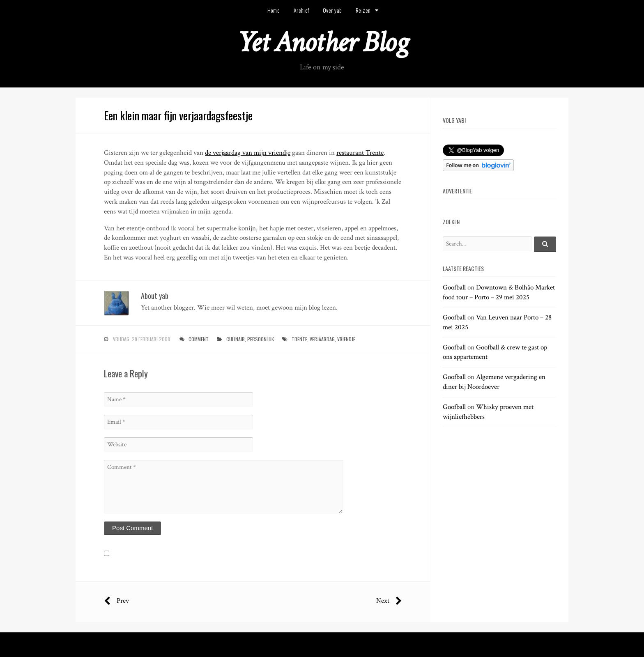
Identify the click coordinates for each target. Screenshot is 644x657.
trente (299, 339)
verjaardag (322, 339)
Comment (199, 339)
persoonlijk (261, 339)
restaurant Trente (360, 153)
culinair (236, 339)
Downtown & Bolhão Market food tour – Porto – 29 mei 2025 (499, 292)
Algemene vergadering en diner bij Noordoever (494, 382)
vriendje (346, 339)
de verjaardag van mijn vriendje (248, 153)
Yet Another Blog (322, 42)
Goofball (454, 287)
